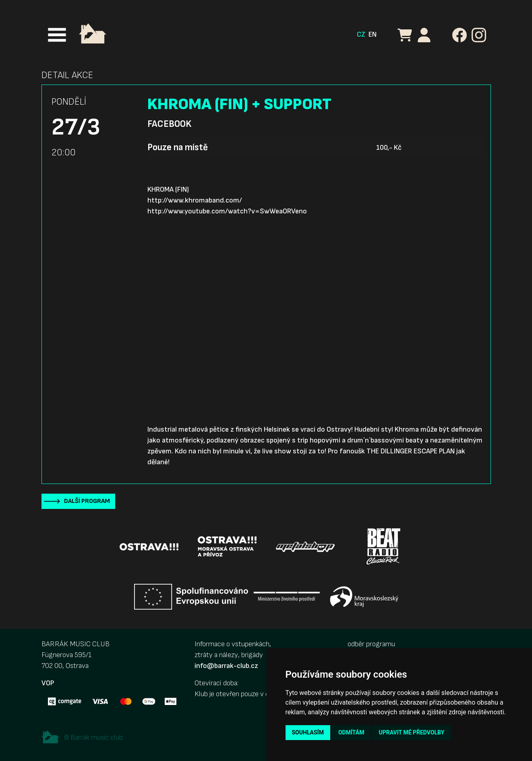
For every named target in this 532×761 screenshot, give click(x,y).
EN (373, 34)
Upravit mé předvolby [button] (411, 732)
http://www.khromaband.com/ (195, 200)
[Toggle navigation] (57, 35)
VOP (48, 683)
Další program (87, 501)
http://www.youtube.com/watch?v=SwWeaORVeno (227, 211)
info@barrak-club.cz (226, 666)
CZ (361, 34)
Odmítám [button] (351, 732)
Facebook (169, 124)
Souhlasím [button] (308, 732)
